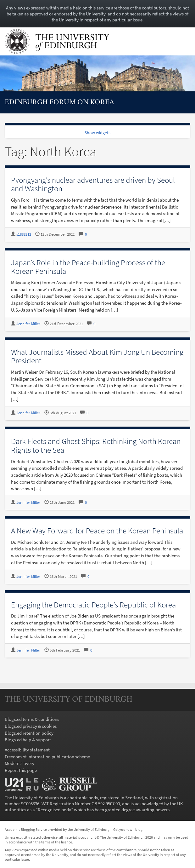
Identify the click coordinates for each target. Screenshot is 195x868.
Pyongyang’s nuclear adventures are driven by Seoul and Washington (93, 184)
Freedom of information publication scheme (47, 757)
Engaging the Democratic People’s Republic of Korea (93, 605)
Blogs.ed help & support (28, 740)
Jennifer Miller (28, 324)
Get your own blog (128, 829)
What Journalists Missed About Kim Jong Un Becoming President (97, 356)
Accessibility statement (27, 750)
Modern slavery (19, 763)
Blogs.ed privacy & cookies (31, 726)
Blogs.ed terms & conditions (32, 719)
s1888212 (24, 234)
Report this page (21, 770)
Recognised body (54, 810)
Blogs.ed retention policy (29, 733)
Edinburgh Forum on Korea (59, 103)
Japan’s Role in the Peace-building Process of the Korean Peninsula (88, 267)
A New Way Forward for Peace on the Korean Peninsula (97, 531)
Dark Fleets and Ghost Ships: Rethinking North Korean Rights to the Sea (96, 445)
